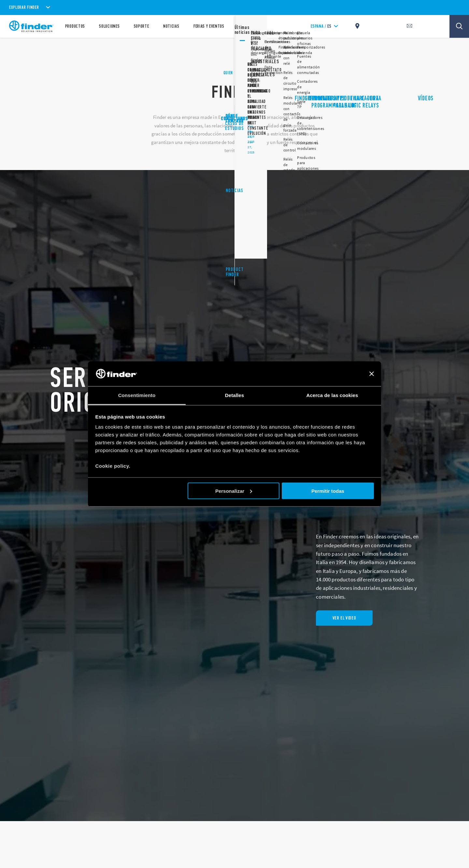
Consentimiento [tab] (137, 395)
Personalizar (234, 491)
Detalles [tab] (234, 395)
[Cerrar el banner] (372, 374)
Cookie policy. (113, 466)
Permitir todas (328, 491)
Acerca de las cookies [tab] (332, 395)
